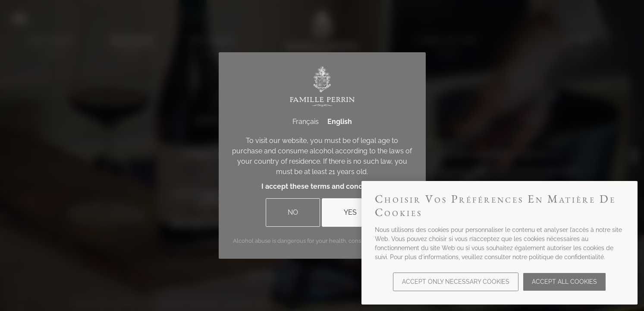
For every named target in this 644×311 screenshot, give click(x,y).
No (293, 212)
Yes (350, 212)
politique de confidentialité (566, 257)
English (340, 122)
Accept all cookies (564, 282)
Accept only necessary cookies (456, 282)
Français (306, 122)
